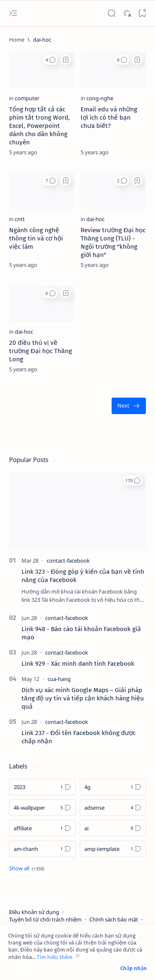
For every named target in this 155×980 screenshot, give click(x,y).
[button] (50, 60)
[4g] (113, 787)
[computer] (27, 98)
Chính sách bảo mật (114, 919)
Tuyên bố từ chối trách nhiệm (45, 919)
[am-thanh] (42, 849)
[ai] (113, 828)
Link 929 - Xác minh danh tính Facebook (78, 664)
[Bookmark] (142, 13)
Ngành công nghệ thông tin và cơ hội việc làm (36, 238)
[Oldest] (129, 406)
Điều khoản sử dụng (34, 912)
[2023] (42, 787)
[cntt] (20, 219)
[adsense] (113, 808)
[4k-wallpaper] (42, 808)
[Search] (111, 13)
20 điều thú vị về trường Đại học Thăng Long (41, 351)
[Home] (17, 40)
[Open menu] (13, 13)
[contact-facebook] (68, 561)
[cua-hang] (59, 679)
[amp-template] (113, 849)
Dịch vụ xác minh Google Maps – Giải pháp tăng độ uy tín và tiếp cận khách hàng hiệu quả (83, 698)
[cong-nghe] (100, 98)
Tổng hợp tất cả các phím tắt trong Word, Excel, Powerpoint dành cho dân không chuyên (39, 126)
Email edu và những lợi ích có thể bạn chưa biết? (109, 118)
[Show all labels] (27, 868)
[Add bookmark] (66, 60)
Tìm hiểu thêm (55, 957)
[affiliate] (42, 828)
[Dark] (127, 13)
